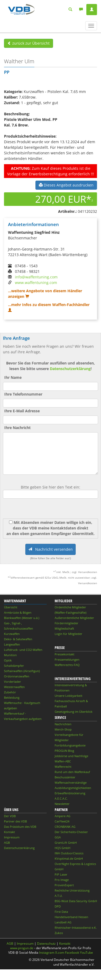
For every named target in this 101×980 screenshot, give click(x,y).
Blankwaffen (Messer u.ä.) (22, 618)
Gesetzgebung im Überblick (74, 712)
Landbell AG (63, 922)
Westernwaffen (14, 687)
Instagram (47, 953)
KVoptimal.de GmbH (69, 858)
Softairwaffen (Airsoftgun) (22, 671)
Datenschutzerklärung (70, 369)
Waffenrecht (63, 767)
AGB (7, 843)
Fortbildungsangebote (70, 745)
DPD (58, 906)
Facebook (72, 953)
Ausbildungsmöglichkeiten (73, 788)
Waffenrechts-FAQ (67, 665)
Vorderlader (13, 682)
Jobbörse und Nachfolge (71, 756)
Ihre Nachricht (17, 428)
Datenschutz (46, 943)
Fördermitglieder (66, 623)
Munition (10, 655)
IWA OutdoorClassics (69, 853)
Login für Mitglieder (68, 634)
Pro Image (62, 880)
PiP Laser (61, 874)
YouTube (86, 953)
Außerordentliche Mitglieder (74, 618)
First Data (61, 912)
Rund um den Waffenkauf (72, 772)
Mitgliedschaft (64, 628)
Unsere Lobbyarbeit (68, 696)
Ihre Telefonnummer (23, 394)
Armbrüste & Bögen (18, 612)
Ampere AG (62, 816)
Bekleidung (12, 697)
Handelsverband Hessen (71, 917)
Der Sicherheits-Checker (71, 832)
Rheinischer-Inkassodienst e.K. (76, 928)
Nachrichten (63, 724)
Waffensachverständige (71, 782)
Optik (8, 660)
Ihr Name (13, 377)
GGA (58, 837)
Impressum (12, 837)
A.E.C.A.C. (61, 798)
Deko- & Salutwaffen (18, 639)
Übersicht (11, 607)
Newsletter (62, 804)
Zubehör (10, 692)
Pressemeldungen (67, 659)
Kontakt (9, 832)
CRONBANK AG (65, 827)
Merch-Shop (63, 729)
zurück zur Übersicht (29, 43)
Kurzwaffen (12, 634)
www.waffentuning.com (36, 283)
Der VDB (10, 816)
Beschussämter (65, 777)
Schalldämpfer (14, 666)
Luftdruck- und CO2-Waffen (23, 650)
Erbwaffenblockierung (70, 793)
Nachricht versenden (50, 549)
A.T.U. (59, 896)
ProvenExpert (64, 885)
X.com (60, 953)
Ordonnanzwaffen (17, 676)
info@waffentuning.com (36, 277)
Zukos (59, 933)
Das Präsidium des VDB (20, 827)
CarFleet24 (62, 821)
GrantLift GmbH (66, 843)
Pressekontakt (64, 654)
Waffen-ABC (63, 761)
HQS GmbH (62, 848)
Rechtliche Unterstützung (72, 890)
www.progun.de (22, 948)
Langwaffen (12, 644)
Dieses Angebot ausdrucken (66, 185)
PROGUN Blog (64, 751)
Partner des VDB (15, 821)
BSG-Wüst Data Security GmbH (76, 901)
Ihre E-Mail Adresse (22, 411)
